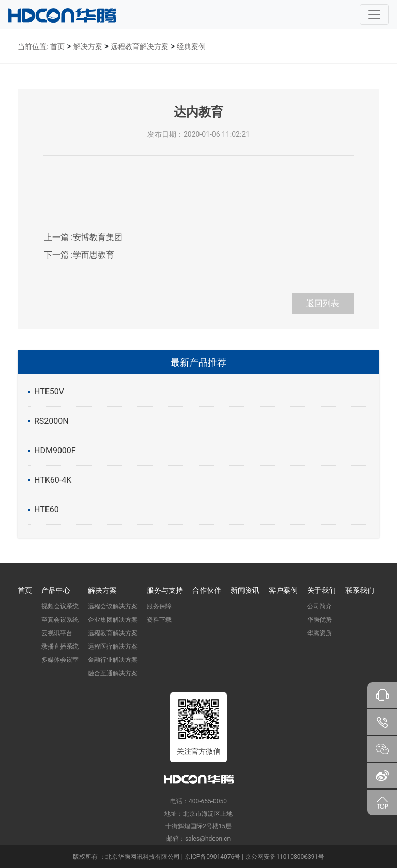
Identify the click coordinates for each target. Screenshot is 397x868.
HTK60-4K (53, 480)
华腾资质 (319, 633)
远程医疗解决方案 (113, 646)
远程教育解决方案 (140, 46)
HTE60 (47, 509)
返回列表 (323, 303)
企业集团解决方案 (113, 620)
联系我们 (360, 590)
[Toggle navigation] (374, 14)
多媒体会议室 (60, 660)
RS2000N (51, 421)
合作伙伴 (207, 590)
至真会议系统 (60, 620)
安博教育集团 (83, 237)
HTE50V (49, 392)
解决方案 (88, 46)
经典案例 (191, 46)
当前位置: (33, 46)
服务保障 (159, 606)
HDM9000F (55, 451)
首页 (57, 46)
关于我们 (322, 590)
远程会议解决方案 (113, 606)
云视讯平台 (57, 633)
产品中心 (56, 590)
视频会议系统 (60, 606)
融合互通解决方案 (113, 673)
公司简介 (319, 606)
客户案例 (283, 590)
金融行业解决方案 (113, 660)
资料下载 (159, 620)
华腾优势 (319, 620)
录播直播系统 (60, 646)
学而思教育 (79, 255)
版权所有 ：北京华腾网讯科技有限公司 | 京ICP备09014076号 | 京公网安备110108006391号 (198, 857)
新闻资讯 (245, 590)
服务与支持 (165, 590)
